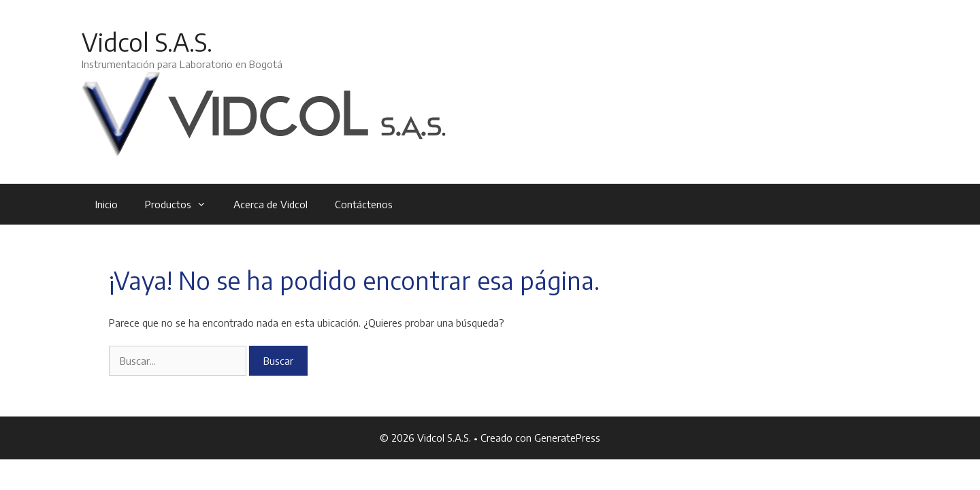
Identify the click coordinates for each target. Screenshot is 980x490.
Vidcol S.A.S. (147, 42)
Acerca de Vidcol (271, 204)
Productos (182, 204)
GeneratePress (567, 438)
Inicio (107, 204)
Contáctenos (364, 204)
